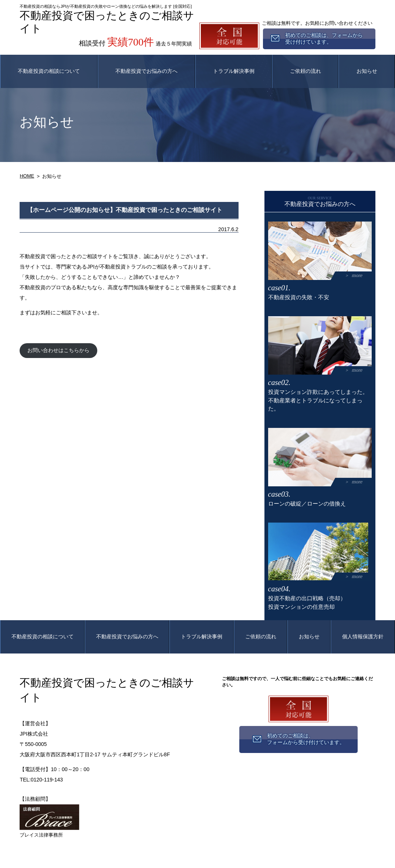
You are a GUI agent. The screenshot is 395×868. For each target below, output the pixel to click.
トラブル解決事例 (234, 71)
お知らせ (367, 71)
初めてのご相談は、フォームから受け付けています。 (306, 739)
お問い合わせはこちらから (58, 350)
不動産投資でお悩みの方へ (146, 71)
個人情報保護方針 (363, 636)
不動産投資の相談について (49, 71)
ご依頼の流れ (305, 71)
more (357, 275)
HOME (27, 176)
